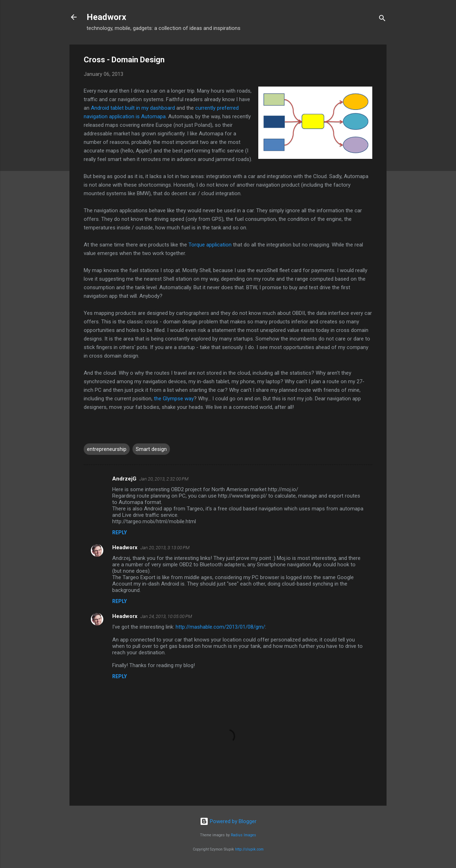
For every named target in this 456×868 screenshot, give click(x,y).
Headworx (106, 17)
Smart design (151, 449)
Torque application (210, 245)
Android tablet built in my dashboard (133, 108)
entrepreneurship (107, 449)
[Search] (382, 19)
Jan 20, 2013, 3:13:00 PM (165, 548)
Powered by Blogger (228, 821)
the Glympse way (174, 399)
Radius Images (243, 835)
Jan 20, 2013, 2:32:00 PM (164, 479)
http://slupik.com (249, 849)
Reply (120, 532)
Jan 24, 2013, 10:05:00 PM (166, 616)
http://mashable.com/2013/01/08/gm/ (220, 627)
